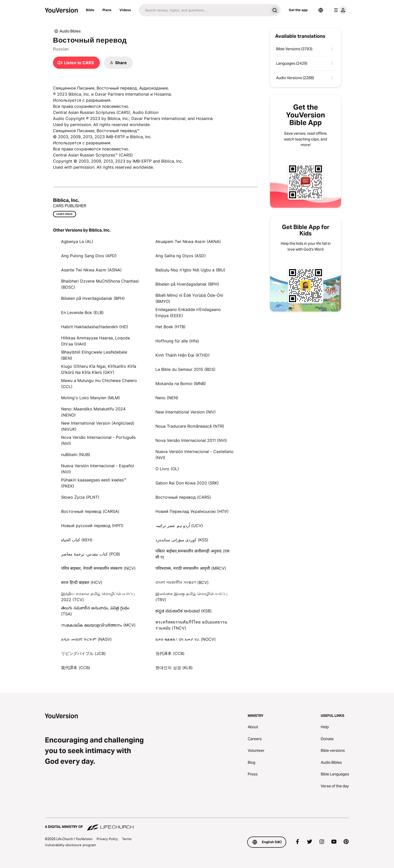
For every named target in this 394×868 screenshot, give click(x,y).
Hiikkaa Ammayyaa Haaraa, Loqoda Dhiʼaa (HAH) (95, 341)
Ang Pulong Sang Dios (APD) (89, 256)
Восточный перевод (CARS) (183, 497)
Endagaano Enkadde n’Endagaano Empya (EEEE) (188, 313)
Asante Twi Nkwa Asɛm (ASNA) (91, 270)
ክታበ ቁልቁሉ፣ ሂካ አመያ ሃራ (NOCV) (186, 639)
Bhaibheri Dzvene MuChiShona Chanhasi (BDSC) (100, 284)
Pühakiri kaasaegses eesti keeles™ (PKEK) (94, 483)
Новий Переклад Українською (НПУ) (192, 511)
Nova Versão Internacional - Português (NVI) (98, 440)
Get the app (298, 10)
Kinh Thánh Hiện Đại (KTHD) (183, 355)
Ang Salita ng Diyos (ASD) (181, 256)
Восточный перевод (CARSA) (90, 511)
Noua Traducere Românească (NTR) (190, 426)
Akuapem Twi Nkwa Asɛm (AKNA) (188, 241)
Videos (125, 10)
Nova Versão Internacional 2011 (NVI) (191, 440)
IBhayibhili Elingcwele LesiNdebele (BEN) (94, 355)
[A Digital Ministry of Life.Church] (197, 824)
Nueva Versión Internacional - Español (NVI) (98, 469)
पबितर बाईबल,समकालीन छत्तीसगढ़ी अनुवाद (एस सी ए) (192, 554)
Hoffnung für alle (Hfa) (177, 341)
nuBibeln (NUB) (76, 455)
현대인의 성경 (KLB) (174, 668)
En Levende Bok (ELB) (82, 313)
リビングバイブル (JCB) (83, 653)
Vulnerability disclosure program (70, 845)
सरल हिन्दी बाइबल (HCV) (82, 582)
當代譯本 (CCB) (76, 668)
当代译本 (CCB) (170, 653)
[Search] (204, 10)
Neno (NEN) (167, 398)
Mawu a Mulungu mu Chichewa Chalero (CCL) (99, 384)
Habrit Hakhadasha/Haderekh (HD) (95, 327)
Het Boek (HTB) (171, 327)
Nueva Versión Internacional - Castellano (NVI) (194, 455)
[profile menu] (339, 10)
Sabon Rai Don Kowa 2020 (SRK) (187, 483)
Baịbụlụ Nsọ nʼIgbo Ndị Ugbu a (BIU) (190, 270)
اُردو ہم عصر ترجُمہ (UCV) (179, 526)
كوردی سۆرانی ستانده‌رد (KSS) (182, 540)
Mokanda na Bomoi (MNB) (181, 384)
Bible (90, 10)
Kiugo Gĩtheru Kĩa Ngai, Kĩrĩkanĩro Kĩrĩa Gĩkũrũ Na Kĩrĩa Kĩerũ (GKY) (99, 369)
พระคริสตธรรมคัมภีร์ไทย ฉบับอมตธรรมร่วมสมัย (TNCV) (191, 625)
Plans (107, 10)
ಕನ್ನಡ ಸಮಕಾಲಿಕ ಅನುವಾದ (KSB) (184, 611)
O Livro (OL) (167, 469)
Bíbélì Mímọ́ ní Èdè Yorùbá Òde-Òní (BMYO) (189, 298)
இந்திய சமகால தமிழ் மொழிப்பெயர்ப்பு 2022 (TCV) (98, 597)
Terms (127, 839)
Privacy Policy (107, 839)
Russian (61, 49)
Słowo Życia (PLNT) (80, 497)
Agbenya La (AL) (77, 241)
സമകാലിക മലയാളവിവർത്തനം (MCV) (98, 625)
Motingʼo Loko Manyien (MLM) (91, 398)
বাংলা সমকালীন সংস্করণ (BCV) (182, 582)
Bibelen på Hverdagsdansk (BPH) (187, 284)
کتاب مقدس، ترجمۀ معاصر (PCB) (91, 554)
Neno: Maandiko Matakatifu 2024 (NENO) (93, 412)
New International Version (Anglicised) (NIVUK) (98, 426)
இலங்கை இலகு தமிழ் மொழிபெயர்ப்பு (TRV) (191, 597)
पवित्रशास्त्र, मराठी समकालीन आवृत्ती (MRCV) (191, 568)
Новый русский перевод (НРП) (92, 526)
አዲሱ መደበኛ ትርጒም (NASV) (86, 639)
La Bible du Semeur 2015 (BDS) (185, 369)
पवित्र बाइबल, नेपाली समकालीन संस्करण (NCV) (98, 568)
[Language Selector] (321, 10)
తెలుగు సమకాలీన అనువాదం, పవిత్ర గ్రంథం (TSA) (95, 611)
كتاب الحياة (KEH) (77, 540)
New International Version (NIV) (186, 412)
